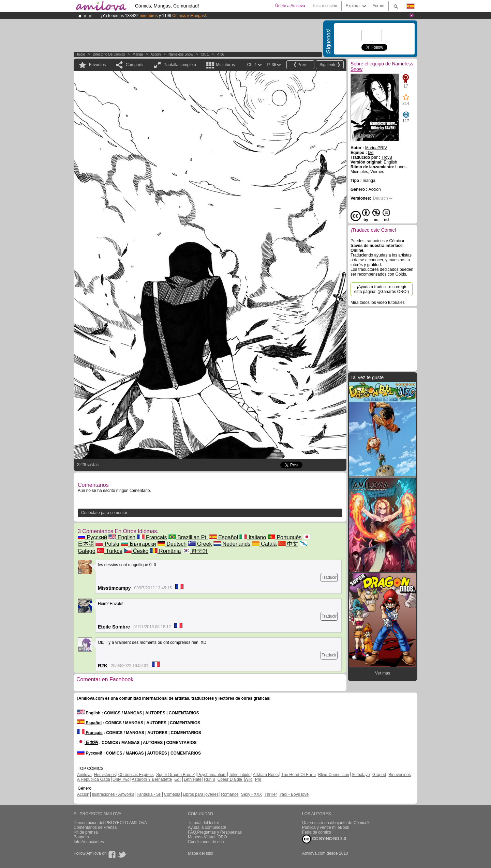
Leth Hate (193, 779)
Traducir (329, 577)
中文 (288, 544)
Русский (92, 537)
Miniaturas (225, 65)
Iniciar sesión (325, 6)
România (165, 551)
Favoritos (97, 65)
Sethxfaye (361, 775)
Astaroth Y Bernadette (152, 779)
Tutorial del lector (204, 823)
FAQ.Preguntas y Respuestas (215, 832)
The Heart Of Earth (299, 775)
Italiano (253, 537)
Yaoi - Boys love (294, 794)
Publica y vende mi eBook (326, 827)
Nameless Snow (181, 54)
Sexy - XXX (251, 794)
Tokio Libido (240, 775)
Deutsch (172, 544)
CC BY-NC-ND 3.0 (324, 839)
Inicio (81, 54)
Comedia (172, 794)
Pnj (258, 779)
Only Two (121, 779)
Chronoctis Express (136, 775)
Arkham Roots (266, 775)
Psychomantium (212, 775)
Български (138, 544)
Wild (248, 779)
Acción (155, 54)
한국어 (195, 551)
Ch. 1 (205, 54)
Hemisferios (105, 775)
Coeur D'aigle (230, 779)
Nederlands (232, 544)
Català (264, 544)
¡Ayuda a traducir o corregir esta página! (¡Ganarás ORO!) (382, 289)
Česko (136, 551)
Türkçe (110, 551)
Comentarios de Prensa (95, 827)
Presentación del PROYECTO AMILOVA (110, 823)
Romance (230, 794)
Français (152, 537)
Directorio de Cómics (109, 54)
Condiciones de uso (206, 842)
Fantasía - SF (149, 794)
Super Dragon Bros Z (175, 775)
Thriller (271, 794)
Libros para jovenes (201, 794)
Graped (379, 775)
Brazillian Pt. (188, 537)
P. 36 (220, 54)
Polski (107, 544)
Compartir (135, 65)
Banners (81, 837)
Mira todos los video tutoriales (378, 303)
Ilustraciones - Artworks (113, 794)
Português (285, 537)
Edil (178, 779)
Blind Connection (334, 775)
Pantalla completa (180, 65)
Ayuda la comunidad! (207, 827)
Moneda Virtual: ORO (207, 837)
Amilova (84, 775)
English (122, 537)
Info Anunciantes (89, 842)
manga (138, 54)
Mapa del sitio (200, 853)
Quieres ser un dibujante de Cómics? (336, 823)
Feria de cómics (317, 832)
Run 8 (209, 779)
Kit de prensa (86, 832)
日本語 (87, 743)
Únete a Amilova (290, 6)
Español (224, 537)
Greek (200, 544)
